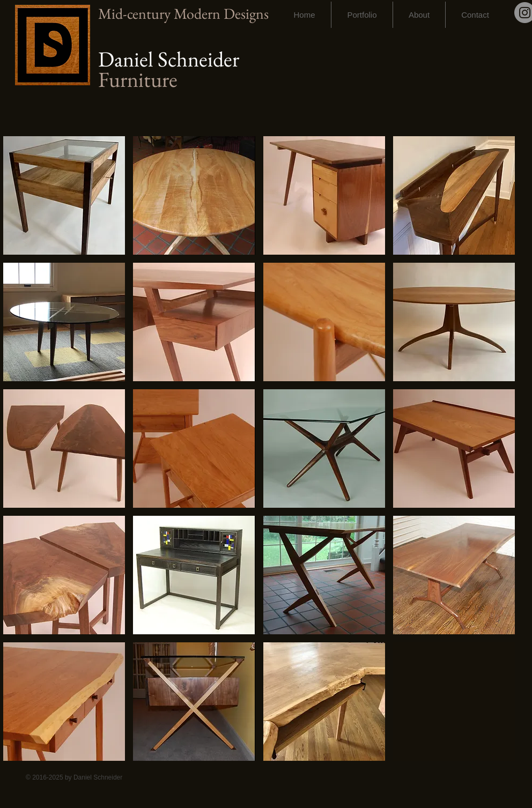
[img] (454, 702)
